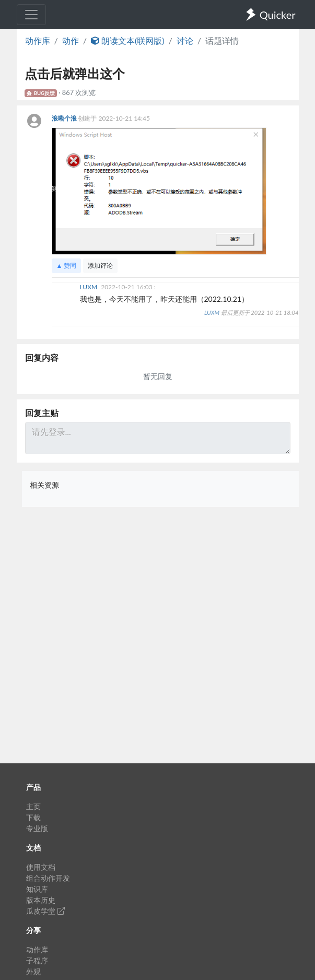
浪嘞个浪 (65, 118)
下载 (33, 817)
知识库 (37, 889)
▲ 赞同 (67, 265)
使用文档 (41, 867)
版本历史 (41, 900)
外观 (33, 971)
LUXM (90, 287)
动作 (71, 40)
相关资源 (44, 485)
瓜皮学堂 (45, 911)
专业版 (37, 828)
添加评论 (100, 265)
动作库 (38, 40)
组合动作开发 (48, 878)
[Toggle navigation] (31, 15)
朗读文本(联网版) (128, 40)
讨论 (185, 40)
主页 (33, 806)
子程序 (37, 960)
